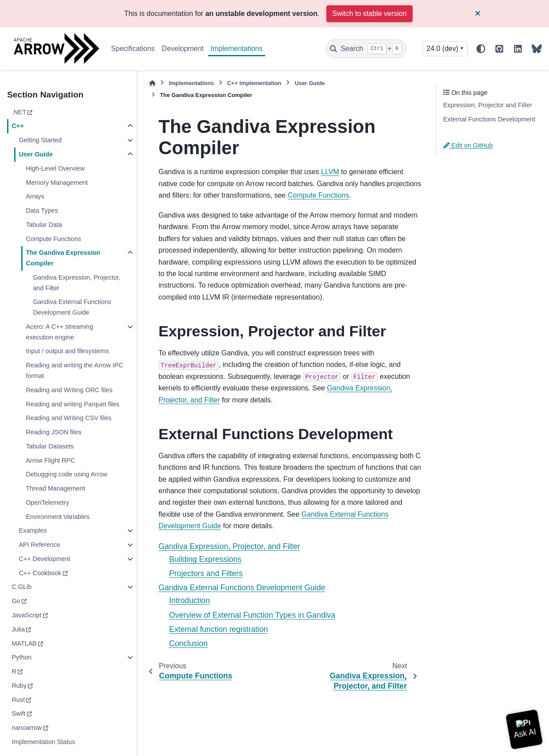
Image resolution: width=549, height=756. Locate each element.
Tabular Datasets (50, 446)
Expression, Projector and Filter (488, 105)
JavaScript (26, 615)
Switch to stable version (369, 14)
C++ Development (44, 559)
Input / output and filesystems (67, 351)
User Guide (36, 154)
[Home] (152, 83)
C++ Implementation (254, 83)
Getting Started (40, 140)
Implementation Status (43, 742)
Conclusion (188, 643)
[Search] (366, 49)
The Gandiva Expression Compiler (63, 258)
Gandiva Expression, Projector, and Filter (77, 283)
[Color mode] (481, 49)
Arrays (35, 196)
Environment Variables (58, 517)
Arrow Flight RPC (50, 460)
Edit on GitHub (468, 145)
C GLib (21, 587)
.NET (19, 112)
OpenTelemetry (47, 503)
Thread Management (55, 488)
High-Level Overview (55, 168)
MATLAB (24, 643)
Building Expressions (205, 559)
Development (183, 49)
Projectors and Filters (206, 573)
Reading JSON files (54, 432)
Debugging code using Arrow (66, 474)
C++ (17, 126)
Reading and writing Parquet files (72, 404)
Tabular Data (44, 225)
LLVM (330, 172)
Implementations (237, 49)
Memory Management (57, 183)
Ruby (19, 686)
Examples (33, 530)
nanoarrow (27, 728)
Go (16, 601)
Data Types (42, 210)
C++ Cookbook (40, 573)
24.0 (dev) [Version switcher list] (442, 49)
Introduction (189, 600)
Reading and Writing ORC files (69, 390)
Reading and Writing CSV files (68, 418)
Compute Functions (53, 239)
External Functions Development (489, 119)
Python (21, 657)
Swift (18, 713)
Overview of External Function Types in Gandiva (252, 615)
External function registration (218, 629)
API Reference (39, 545)
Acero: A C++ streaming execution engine (59, 332)
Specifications (133, 49)
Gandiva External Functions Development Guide (72, 307)
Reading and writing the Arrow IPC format (74, 370)
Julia (18, 629)
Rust (18, 700)
